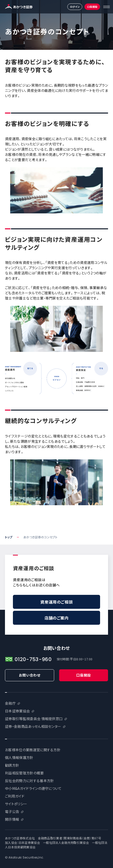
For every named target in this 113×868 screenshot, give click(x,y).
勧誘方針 (12, 765)
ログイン (75, 7)
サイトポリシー (16, 804)
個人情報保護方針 (19, 757)
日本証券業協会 (17, 711)
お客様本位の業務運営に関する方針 (33, 750)
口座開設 (92, 7)
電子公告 (12, 811)
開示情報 (12, 819)
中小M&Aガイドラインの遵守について (33, 788)
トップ (9, 537)
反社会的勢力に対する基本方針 (29, 781)
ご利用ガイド (15, 796)
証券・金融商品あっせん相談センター (33, 726)
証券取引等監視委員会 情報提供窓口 (34, 719)
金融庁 (10, 703)
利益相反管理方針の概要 (24, 773)
